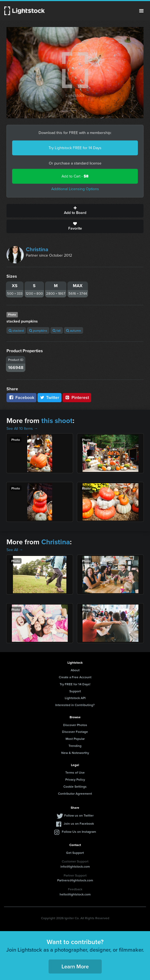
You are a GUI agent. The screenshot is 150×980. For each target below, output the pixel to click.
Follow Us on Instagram (79, 832)
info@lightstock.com (75, 866)
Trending (75, 746)
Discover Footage (75, 732)
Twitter (50, 397)
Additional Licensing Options (75, 189)
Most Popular (75, 739)
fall (57, 330)
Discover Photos (75, 725)
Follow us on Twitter (79, 815)
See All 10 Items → (22, 429)
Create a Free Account (75, 677)
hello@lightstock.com (75, 894)
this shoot (57, 421)
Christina (37, 249)
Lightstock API (75, 698)
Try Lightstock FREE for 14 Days (75, 148)
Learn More (75, 966)
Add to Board (75, 211)
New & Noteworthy (75, 753)
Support (75, 691)
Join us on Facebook (79, 823)
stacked (16, 330)
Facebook (21, 397)
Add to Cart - (75, 176)
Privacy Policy (75, 779)
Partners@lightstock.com (75, 880)
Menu (141, 11)
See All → (15, 550)
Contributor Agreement (75, 793)
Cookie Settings (75, 786)
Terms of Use (75, 772)
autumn (74, 330)
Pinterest (77, 397)
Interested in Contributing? (75, 705)
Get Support (75, 853)
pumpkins (38, 330)
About (75, 670)
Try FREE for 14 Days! (75, 684)
